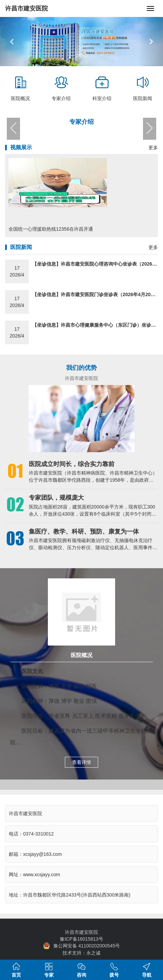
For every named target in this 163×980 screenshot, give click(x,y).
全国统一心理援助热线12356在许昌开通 (51, 229)
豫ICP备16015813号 (81, 939)
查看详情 (81, 762)
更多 (153, 148)
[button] (12, 42)
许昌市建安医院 (26, 8)
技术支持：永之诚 (81, 953)
